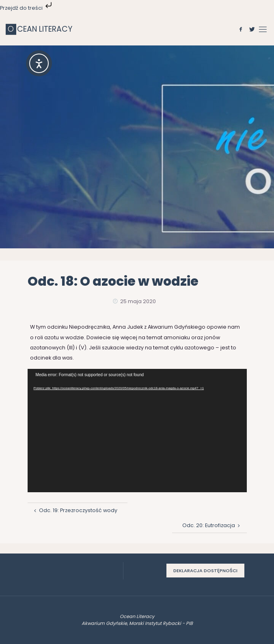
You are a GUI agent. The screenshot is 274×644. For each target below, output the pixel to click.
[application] (137, 431)
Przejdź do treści (27, 8)
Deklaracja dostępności (205, 571)
